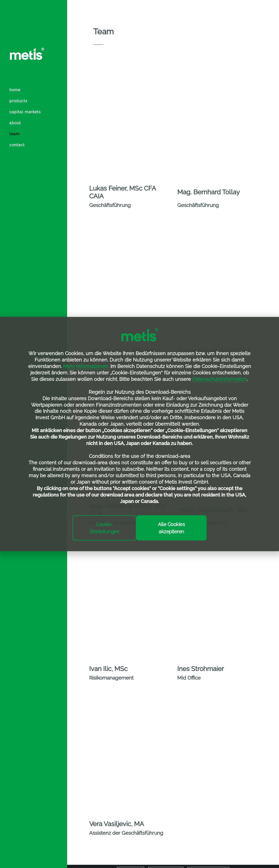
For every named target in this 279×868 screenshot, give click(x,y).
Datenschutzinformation (220, 379)
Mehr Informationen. (86, 366)
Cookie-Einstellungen (105, 528)
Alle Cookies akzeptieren (171, 528)
